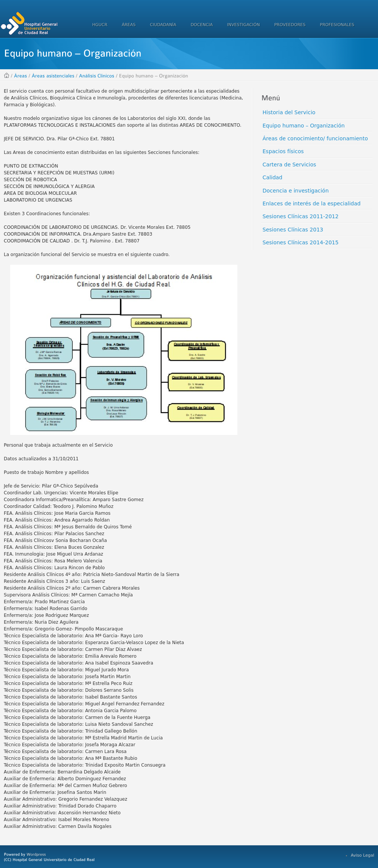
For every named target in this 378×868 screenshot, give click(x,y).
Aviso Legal (363, 855)
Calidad (273, 177)
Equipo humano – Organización (304, 126)
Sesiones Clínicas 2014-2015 (301, 242)
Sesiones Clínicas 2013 (293, 230)
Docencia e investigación (296, 191)
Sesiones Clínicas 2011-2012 (301, 216)
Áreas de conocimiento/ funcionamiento (315, 138)
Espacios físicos (283, 151)
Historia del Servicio (289, 112)
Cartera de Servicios (290, 165)
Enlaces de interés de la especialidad (312, 203)
